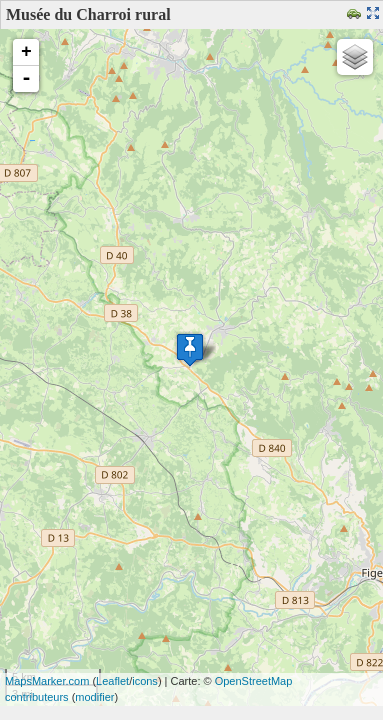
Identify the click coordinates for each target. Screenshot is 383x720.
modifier (94, 697)
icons (145, 681)
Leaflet (112, 681)
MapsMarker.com (47, 681)
